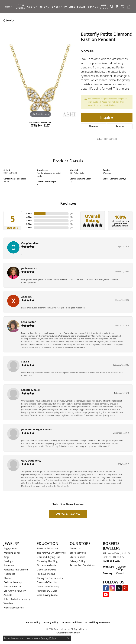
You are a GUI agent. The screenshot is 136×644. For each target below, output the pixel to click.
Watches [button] (69, 7)
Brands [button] (93, 7)
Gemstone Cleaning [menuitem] (48, 587)
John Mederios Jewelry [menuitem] (17, 599)
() (71, 214)
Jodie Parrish (29, 268)
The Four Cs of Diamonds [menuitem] (51, 553)
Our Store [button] (104, 7)
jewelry (10, 20)
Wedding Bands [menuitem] (12, 553)
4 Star (29, 217)
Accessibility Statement (98, 622)
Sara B (25, 362)
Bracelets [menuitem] (9, 566)
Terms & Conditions (72, 622)
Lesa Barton (29, 322)
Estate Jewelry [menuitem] (12, 587)
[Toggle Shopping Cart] (129, 7)
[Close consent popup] (68, 638)
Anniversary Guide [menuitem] (47, 591)
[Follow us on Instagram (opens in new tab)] (112, 588)
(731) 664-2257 (40, 126)
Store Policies (77, 557)
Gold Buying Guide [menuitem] (47, 595)
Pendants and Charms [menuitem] (16, 570)
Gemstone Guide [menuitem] (46, 570)
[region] (40, 81)
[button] (112, 7)
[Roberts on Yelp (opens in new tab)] (125, 588)
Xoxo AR (26, 297)
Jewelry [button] (56, 7)
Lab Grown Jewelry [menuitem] (15, 591)
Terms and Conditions (82, 566)
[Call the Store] (112, 561)
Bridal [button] (44, 7)
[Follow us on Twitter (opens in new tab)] (119, 588)
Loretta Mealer (31, 390)
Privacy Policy (78, 561)
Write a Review (68, 514)
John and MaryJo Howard (37, 429)
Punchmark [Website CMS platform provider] (74, 633)
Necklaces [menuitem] (9, 574)
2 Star (29, 224)
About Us (75, 549)
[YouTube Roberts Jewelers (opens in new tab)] (106, 595)
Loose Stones (21, 7)
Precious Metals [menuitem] (46, 574)
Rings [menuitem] (7, 557)
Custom (32, 7)
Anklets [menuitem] (8, 595)
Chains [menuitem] (7, 578)
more (127, 89)
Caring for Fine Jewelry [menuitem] (50, 578)
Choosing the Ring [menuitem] (47, 561)
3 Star (29, 221)
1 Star (29, 228)
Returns (120, 126)
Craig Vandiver (30, 243)
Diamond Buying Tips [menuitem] (48, 557)
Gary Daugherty (31, 461)
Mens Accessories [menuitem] (14, 608)
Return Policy (33, 622)
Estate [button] (81, 7)
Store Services (78, 553)
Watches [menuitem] (8, 604)
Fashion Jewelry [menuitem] (13, 583)
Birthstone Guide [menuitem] (46, 566)
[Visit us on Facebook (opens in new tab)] (106, 588)
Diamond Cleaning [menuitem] (47, 583)
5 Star (29, 214)
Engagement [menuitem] (11, 549)
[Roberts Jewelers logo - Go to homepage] (10, 7)
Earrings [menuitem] (8, 561)
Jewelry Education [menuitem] (47, 549)
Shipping (94, 126)
